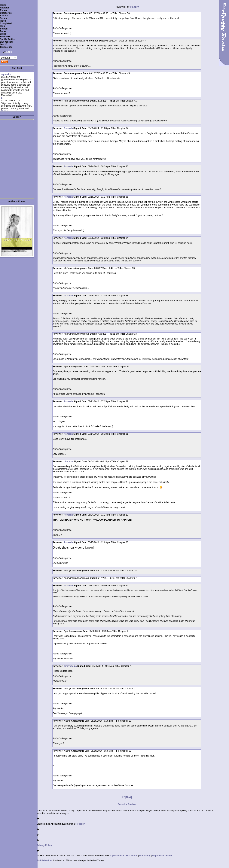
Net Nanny (145, 856)
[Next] (129, 797)
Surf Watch (131, 856)
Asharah (68, 128)
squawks (6, 74)
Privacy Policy (44, 845)
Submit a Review (127, 804)
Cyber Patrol (117, 856)
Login (9, 52)
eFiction (81, 824)
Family (135, 7)
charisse (68, 461)
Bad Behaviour (45, 860)
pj (2, 98)
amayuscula (70, 666)
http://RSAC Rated (162, 856)
